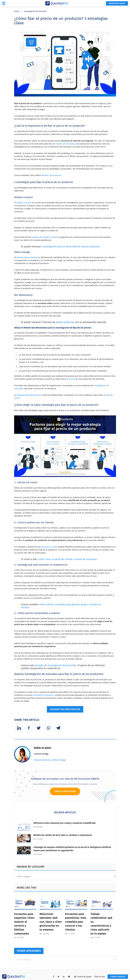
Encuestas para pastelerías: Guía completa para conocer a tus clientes (76, 922)
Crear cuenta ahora (65, 791)
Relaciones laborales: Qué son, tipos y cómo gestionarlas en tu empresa (51, 922)
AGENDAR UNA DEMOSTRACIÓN (65, 709)
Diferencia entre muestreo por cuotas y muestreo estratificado (65, 823)
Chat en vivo (100, 977)
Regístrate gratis (117, 3)
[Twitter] (39, 728)
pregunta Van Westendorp (29, 395)
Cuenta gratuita (118, 977)
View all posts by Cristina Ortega (50, 760)
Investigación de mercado (35, 11)
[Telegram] (58, 728)
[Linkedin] (19, 728)
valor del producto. (53, 175)
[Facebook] (29, 728)
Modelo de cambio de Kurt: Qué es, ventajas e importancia (63, 835)
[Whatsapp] (48, 728)
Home (17, 11)
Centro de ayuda (83, 977)
